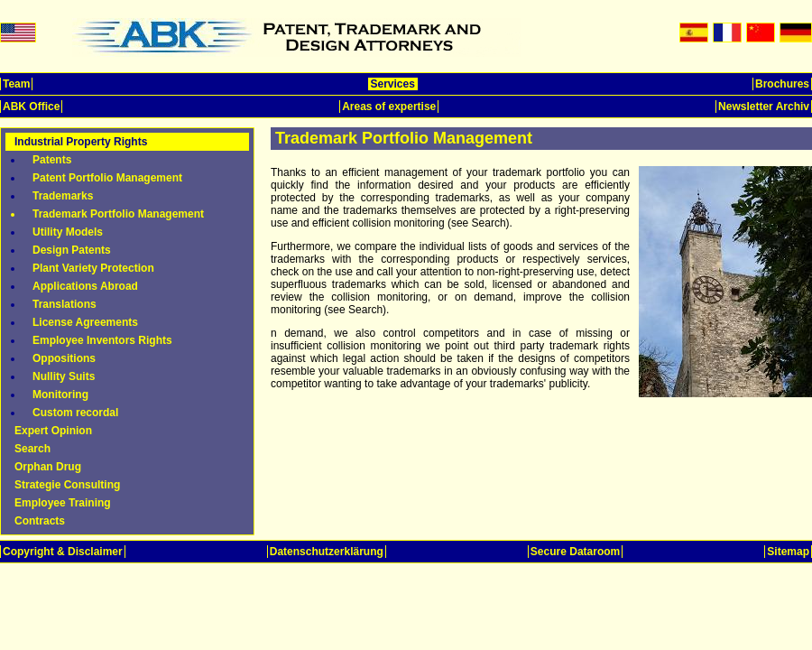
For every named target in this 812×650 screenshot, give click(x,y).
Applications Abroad (85, 286)
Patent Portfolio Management (107, 178)
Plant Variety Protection (93, 268)
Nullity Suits (64, 376)
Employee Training (63, 503)
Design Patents (72, 250)
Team (16, 84)
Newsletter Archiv (764, 107)
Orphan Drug (48, 467)
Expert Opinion (53, 431)
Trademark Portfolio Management (118, 214)
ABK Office (31, 107)
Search (32, 449)
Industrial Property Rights (81, 142)
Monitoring (60, 395)
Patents (52, 160)
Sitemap (788, 552)
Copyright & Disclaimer (63, 552)
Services (393, 84)
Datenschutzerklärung (327, 552)
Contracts (40, 521)
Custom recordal (75, 413)
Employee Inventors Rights (102, 340)
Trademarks (63, 196)
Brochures (782, 84)
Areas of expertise (389, 107)
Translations (65, 304)
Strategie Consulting (67, 485)
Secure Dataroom (575, 552)
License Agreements (85, 322)
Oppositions (64, 358)
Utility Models (68, 232)
